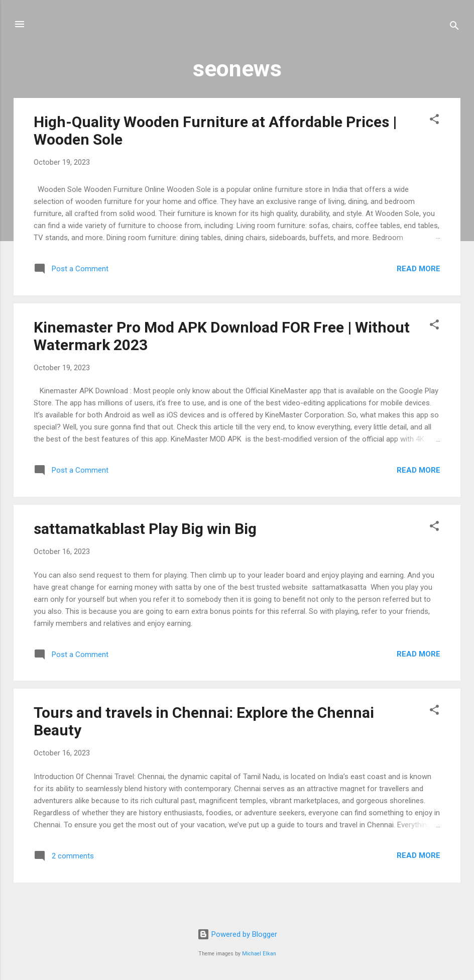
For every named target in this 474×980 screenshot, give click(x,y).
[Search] (454, 27)
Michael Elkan (259, 954)
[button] (434, 121)
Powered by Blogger (237, 934)
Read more (419, 269)
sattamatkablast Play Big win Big (145, 529)
